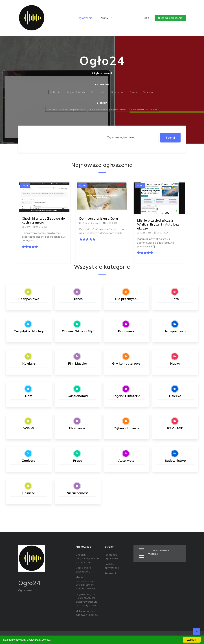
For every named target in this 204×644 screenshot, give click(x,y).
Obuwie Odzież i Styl (78, 331)
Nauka (175, 363)
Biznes (133, 92)
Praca (78, 461)
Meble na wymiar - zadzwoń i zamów (87, 613)
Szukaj (170, 138)
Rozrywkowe (29, 299)
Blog (146, 18)
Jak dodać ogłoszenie (111, 557)
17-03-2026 (161, 233)
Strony (106, 18)
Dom (26, 227)
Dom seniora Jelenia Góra (99, 218)
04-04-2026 (40, 227)
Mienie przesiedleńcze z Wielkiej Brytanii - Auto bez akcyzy (158, 224)
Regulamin (111, 573)
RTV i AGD (175, 428)
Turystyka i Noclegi (29, 331)
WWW (29, 428)
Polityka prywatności (112, 566)
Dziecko (175, 396)
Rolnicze (29, 493)
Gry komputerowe (126, 363)
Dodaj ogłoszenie (170, 18)
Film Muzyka (78, 363)
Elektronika (56, 92)
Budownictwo (175, 461)
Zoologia (29, 461)
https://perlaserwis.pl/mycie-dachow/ (108, 109)
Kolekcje (29, 363)
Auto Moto (144, 233)
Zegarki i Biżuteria (76, 92)
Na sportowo (118, 92)
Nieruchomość (78, 493)
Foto (175, 299)
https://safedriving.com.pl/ (144, 109)
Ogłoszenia (85, 18)
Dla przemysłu (98, 92)
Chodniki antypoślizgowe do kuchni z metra (43, 220)
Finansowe (148, 92)
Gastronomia (78, 396)
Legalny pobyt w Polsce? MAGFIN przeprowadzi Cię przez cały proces (86, 600)
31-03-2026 (110, 223)
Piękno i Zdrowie (90, 223)
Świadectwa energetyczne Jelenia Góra (66, 109)
